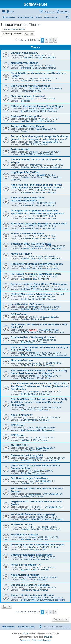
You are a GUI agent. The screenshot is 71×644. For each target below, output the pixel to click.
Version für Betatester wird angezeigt (33, 514)
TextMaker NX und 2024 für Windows (38, 121)
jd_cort (32, 266)
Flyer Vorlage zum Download (28, 96)
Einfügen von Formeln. (24, 53)
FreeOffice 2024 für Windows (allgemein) (40, 269)
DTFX (32, 190)
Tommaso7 (34, 307)
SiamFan (33, 109)
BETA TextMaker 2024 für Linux (36, 378)
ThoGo (32, 256)
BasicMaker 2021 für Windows (35, 279)
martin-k (33, 330)
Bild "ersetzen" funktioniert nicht (30, 86)
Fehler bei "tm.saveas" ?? (26, 565)
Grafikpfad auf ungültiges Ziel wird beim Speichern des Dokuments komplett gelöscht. (38, 212)
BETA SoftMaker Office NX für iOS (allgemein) (42, 332)
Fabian (32, 527)
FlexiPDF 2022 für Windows (34, 342)
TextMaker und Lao (22, 524)
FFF (31, 438)
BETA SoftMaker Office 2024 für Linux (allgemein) (44, 355)
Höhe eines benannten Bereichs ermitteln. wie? (39, 224)
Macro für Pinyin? (21, 254)
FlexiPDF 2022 (19, 445)
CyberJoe (33, 152)
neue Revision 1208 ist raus (27, 304)
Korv (31, 481)
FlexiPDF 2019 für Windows (34, 580)
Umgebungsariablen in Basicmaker (32, 555)
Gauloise (33, 537)
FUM (31, 99)
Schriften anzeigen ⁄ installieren (29, 478)
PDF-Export (18, 425)
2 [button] (47, 40)
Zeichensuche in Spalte (25, 534)
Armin (32, 175)
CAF (31, 55)
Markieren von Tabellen (25, 63)
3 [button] (51, 40)
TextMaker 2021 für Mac (32, 483)
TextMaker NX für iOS (31, 91)
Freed (32, 587)
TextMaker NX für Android (33, 319)
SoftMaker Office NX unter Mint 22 (31, 244)
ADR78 (32, 277)
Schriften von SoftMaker (32, 509)
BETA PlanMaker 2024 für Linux (36, 394)
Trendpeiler (34, 353)
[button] (55, 40)
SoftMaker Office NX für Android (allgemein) (41, 167)
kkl (30, 471)
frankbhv (33, 78)
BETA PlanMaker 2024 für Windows (37, 365)
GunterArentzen (36, 246)
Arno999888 (34, 88)
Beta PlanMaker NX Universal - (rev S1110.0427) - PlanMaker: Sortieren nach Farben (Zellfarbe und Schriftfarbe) (40, 386)
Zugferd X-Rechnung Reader (28, 126)
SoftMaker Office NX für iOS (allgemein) (39, 309)
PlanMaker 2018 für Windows (35, 539)
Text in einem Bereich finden (28, 234)
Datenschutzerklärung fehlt (27, 455)
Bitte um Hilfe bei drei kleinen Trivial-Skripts (37, 106)
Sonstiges (26, 101)
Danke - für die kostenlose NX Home (32, 595)
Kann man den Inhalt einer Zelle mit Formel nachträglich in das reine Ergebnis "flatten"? (37, 186)
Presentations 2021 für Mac (34, 549)
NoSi (31, 428)
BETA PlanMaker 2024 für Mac (35, 420)
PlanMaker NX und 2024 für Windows (38, 58)
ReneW (32, 577)
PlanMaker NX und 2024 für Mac (36, 81)
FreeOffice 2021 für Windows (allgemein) (40, 460)
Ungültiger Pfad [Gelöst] (25, 172)
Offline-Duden (19, 314)
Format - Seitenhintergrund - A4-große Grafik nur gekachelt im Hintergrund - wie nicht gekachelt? (40, 138)
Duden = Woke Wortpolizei (26, 116)
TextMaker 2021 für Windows (34, 440)
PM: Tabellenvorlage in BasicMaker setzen (36, 274)
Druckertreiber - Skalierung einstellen (33, 337)
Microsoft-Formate (22, 360)
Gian (31, 448)
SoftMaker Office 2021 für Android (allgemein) (42, 519)
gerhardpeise (35, 494)
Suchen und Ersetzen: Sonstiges (30, 585)
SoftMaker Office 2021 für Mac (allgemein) (41, 529)
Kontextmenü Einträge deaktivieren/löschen (37, 264)
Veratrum (33, 287)
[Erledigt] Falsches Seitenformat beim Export (37, 545)
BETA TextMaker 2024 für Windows (37, 430)
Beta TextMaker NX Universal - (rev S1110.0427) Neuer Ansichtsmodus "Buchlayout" (39, 372)
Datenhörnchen (36, 458)
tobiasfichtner (35, 598)
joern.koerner (35, 507)
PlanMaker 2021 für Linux (33, 473)
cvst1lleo (33, 119)
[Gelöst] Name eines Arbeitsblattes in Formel (37, 294)
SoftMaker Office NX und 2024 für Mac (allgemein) (44, 289)
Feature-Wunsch (21, 149)
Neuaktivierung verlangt (25, 575)
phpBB (26, 633)
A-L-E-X (32, 547)
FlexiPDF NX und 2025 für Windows (38, 154)
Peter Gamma (35, 165)
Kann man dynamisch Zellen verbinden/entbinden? (28, 199)
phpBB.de (48, 637)
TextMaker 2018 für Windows (34, 144)
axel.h (32, 129)
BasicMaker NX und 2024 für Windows (39, 111)
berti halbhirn (35, 142)
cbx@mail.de (35, 363)
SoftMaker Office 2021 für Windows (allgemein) (43, 600)
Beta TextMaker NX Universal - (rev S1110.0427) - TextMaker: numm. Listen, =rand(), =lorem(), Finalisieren (40, 402)
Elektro (32, 517)
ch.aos (32, 340)
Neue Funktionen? (22, 415)
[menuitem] (10, 12)
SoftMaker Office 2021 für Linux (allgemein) (41, 249)
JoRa (31, 557)
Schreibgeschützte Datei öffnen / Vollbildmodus (39, 284)
